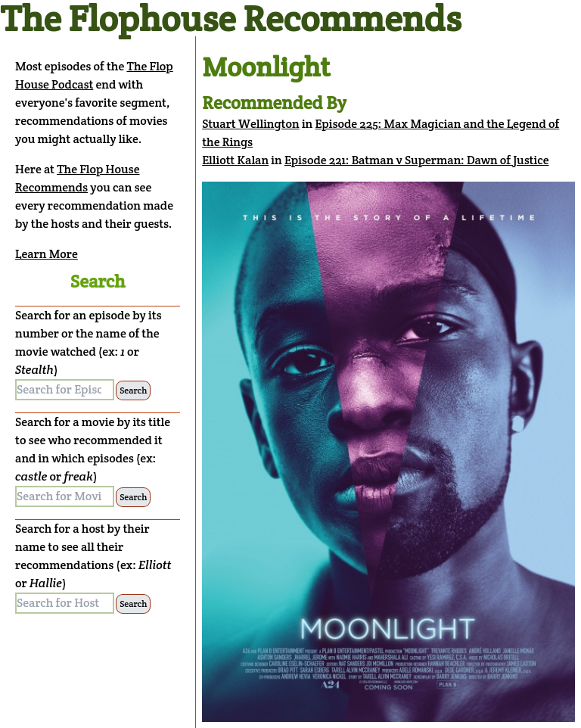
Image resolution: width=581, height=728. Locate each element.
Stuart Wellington (251, 124)
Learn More (47, 254)
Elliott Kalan (235, 160)
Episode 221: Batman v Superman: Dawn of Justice (417, 160)
